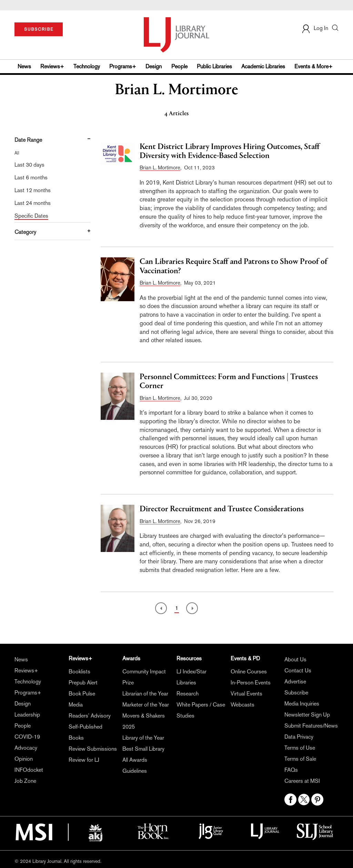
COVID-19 (27, 737)
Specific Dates (31, 216)
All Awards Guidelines (135, 765)
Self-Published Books (85, 732)
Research (188, 694)
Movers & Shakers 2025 (144, 721)
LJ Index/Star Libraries (191, 677)
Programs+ (123, 66)
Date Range (28, 140)
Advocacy (26, 748)
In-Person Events (251, 683)
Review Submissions (93, 749)
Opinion (24, 759)
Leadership (27, 715)
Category (25, 232)
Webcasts (243, 705)
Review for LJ (84, 760)
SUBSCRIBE (39, 29)
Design (154, 66)
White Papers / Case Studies (201, 710)
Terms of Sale (300, 759)
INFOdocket (29, 770)
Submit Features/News (311, 726)
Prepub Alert (83, 683)
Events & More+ (314, 66)
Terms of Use (300, 748)
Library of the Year (143, 738)
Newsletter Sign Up (307, 715)
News (24, 66)
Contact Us (298, 670)
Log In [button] (315, 28)
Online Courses (249, 672)
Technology (87, 66)
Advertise (295, 682)
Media (76, 705)
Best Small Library (143, 749)
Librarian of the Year (145, 694)
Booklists (79, 672)
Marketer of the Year (146, 705)
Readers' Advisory (90, 716)
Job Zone (25, 781)
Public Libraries (214, 66)
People (179, 66)
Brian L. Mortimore (160, 167)
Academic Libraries (263, 66)
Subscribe (296, 693)
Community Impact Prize (144, 677)
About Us (295, 659)
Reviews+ (52, 66)
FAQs (291, 770)
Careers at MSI (302, 781)
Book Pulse (82, 694)
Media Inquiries (302, 704)
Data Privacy (299, 737)
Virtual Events (246, 694)
